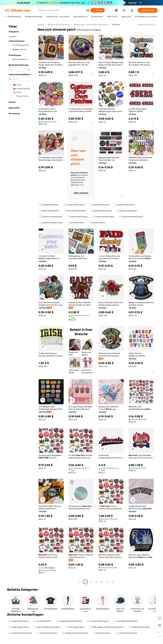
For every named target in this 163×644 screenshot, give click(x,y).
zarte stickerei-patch (75, 627)
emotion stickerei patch (74, 205)
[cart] (125, 11)
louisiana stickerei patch (103, 217)
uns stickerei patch (43, 621)
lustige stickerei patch (47, 633)
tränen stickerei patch (19, 621)
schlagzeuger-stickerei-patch (69, 621)
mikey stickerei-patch (99, 205)
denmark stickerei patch (75, 211)
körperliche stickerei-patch (51, 223)
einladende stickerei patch (20, 633)
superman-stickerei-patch (51, 217)
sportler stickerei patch (125, 205)
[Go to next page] (112, 582)
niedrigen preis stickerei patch (75, 633)
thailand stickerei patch (139, 627)
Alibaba (41, 25)
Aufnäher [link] (116, 25)
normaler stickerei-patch (98, 621)
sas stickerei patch (102, 633)
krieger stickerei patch (19, 627)
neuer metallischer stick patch (47, 627)
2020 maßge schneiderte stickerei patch (107, 627)
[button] (88, 10)
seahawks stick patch (49, 205)
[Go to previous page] (80, 582)
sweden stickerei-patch (101, 211)
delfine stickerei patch (49, 211)
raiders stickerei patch (77, 217)
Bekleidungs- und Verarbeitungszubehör (91, 25)
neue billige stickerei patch (126, 621)
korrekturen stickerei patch (131, 217)
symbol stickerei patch (127, 211)
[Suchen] (98, 10)
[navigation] (21, 303)
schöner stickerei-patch (126, 633)
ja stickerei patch (76, 223)
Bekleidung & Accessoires (59, 25)
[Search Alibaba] (61, 10)
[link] (159, 618)
